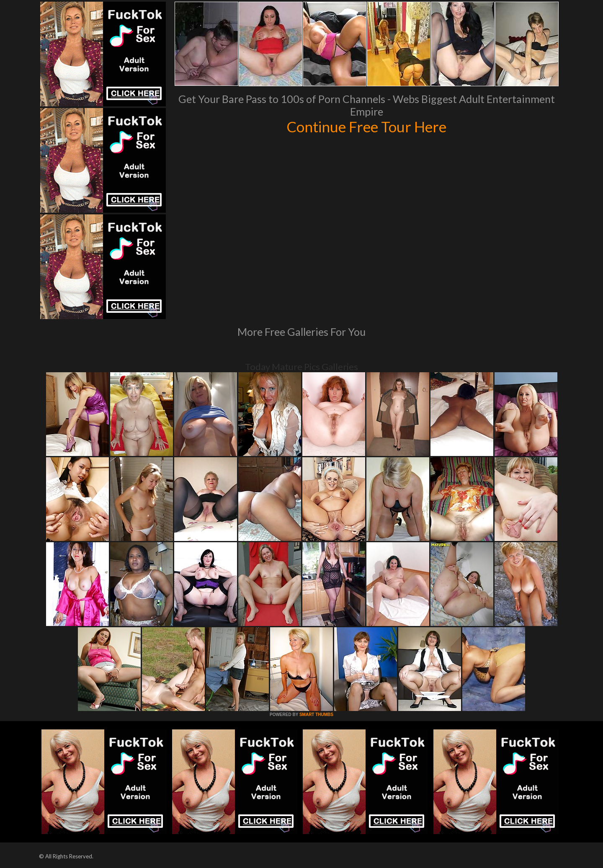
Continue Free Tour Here (366, 126)
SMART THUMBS (316, 715)
